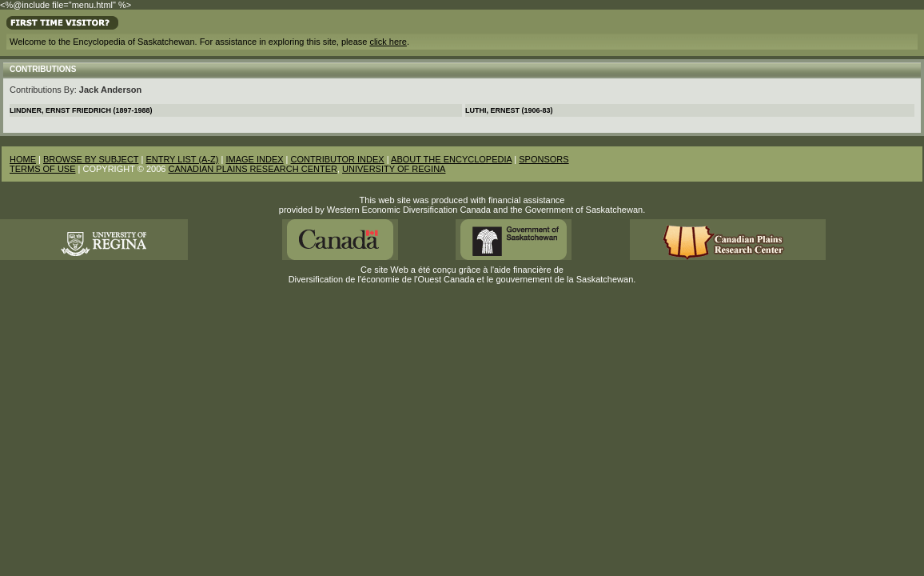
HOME (23, 159)
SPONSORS (544, 159)
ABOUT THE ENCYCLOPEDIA (451, 159)
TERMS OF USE (43, 169)
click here (388, 42)
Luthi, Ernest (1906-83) (509, 110)
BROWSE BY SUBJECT (91, 159)
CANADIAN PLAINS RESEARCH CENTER (253, 169)
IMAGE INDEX (254, 159)
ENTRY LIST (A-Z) (182, 159)
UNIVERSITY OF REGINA (394, 169)
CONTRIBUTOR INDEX (338, 159)
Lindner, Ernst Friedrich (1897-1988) (81, 110)
